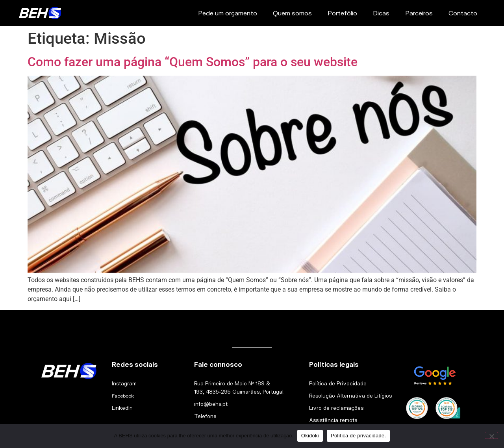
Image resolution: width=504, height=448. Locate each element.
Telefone (205, 416)
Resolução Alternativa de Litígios (350, 396)
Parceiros (419, 13)
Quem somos (292, 13)
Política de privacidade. (358, 436)
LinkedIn (122, 408)
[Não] (491, 435)
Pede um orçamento (228, 13)
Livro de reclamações (336, 408)
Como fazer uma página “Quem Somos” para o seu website (193, 62)
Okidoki (310, 436)
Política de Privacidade (338, 383)
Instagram (124, 383)
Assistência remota (333, 420)
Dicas (381, 13)
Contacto (463, 13)
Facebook (123, 396)
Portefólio (342, 13)
